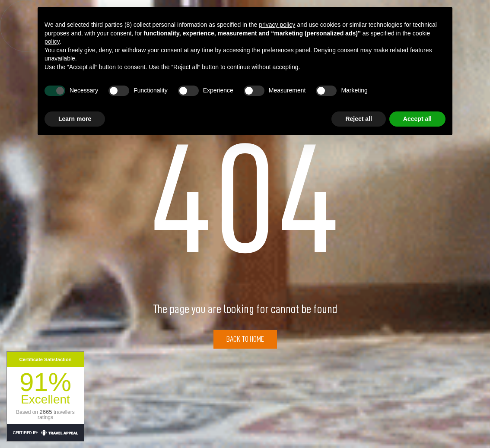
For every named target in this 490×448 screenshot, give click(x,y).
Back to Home (245, 339)
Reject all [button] (358, 119)
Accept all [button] (417, 119)
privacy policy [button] (277, 25)
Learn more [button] (75, 119)
